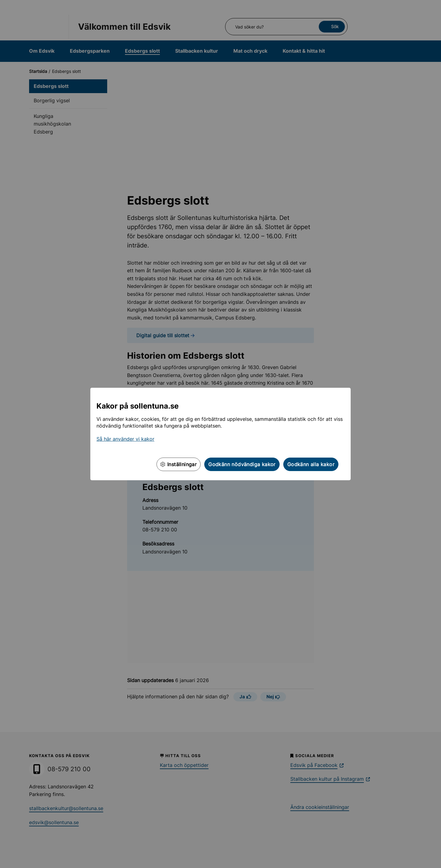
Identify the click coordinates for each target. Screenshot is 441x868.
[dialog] (221, 434)
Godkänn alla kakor (311, 464)
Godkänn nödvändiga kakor (242, 464)
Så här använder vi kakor (125, 439)
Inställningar (179, 464)
